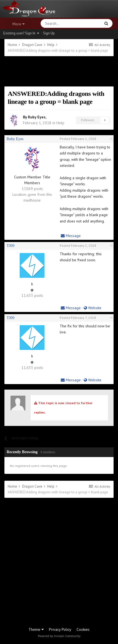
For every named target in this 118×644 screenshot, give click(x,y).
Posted (78, 139)
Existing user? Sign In (21, 33)
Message (71, 236)
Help (60, 123)
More (19, 24)
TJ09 (11, 246)
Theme (36, 629)
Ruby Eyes (37, 117)
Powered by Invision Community (59, 636)
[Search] (57, 23)
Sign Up (49, 33)
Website (93, 308)
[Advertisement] (59, 71)
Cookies (83, 629)
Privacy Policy (60, 629)
